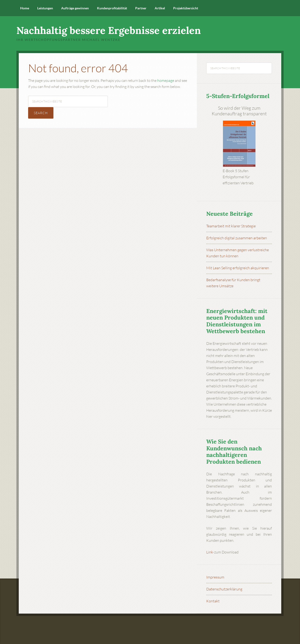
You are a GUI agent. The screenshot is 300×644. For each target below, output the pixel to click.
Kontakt (213, 601)
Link (210, 552)
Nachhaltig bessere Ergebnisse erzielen (109, 30)
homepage (166, 80)
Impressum (215, 577)
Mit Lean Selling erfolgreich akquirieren (238, 268)
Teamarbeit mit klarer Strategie (231, 226)
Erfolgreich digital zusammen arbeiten (237, 238)
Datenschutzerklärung (224, 589)
